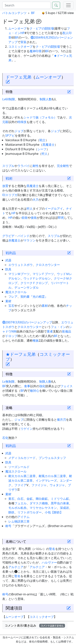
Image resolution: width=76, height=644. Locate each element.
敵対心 (35, 391)
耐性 (36, 166)
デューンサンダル (27, 287)
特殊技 (22, 122)
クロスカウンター (48, 265)
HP (23, 33)
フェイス (67, 386)
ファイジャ (39, 485)
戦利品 (11, 253)
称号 (8, 526)
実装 (24, 42)
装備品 (67, 331)
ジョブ (19, 131)
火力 (36, 199)
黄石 (11, 499)
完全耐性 (63, 166)
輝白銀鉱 (42, 499)
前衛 (25, 218)
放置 (5, 186)
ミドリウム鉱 (60, 499)
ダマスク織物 (39, 503)
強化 (42, 386)
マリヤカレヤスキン (43, 508)
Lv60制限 (9, 99)
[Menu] (68, 5)
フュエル (20, 503)
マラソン (30, 240)
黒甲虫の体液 (60, 503)
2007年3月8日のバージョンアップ (27, 322)
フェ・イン (58, 327)
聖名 (52, 549)
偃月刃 (61, 420)
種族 (36, 340)
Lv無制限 (8, 382)
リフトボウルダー (30, 512)
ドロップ (11, 336)
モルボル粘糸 (17, 508)
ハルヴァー (49, 562)
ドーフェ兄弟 (18, 77)
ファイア (20, 485)
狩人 (45, 154)
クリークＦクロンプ (34, 283)
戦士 (42, 140)
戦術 (9, 178)
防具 (8, 269)
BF (33, 13)
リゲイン (27, 429)
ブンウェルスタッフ (52, 458)
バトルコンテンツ (14, 13)
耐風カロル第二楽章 (52, 476)
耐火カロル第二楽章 (22, 476)
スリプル (8, 166)
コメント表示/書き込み (35, 625)
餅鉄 (11, 512)
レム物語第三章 (19, 521)
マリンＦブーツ (43, 274)
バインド (24, 236)
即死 (61, 218)
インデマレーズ (46, 480)
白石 (20, 499)
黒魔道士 (49, 145)
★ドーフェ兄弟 (21, 354)
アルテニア (16, 567)
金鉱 (30, 499)
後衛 (34, 218)
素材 (8, 301)
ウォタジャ (57, 485)
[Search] (26, 5)
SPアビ (10, 135)
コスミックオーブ (20, 47)
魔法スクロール (16, 292)
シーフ (42, 149)
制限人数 (46, 99)
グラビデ (8, 236)
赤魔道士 (14, 240)
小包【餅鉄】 (54, 512)
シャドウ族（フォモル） (40, 117)
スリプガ (11, 195)
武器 (8, 260)
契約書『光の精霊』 (34, 297)
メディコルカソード (22, 458)
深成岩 (64, 508)
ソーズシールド (19, 467)
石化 (5, 438)
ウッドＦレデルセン (37, 278)
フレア (13, 297)
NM (14, 331)
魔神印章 (36, 51)
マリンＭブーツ (19, 274)
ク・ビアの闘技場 (42, 28)
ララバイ (24, 166)
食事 (27, 386)
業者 (50, 331)
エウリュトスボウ (20, 265)
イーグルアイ (54, 209)
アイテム (24, 517)
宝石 (11, 306)
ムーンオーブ (17, 28)
